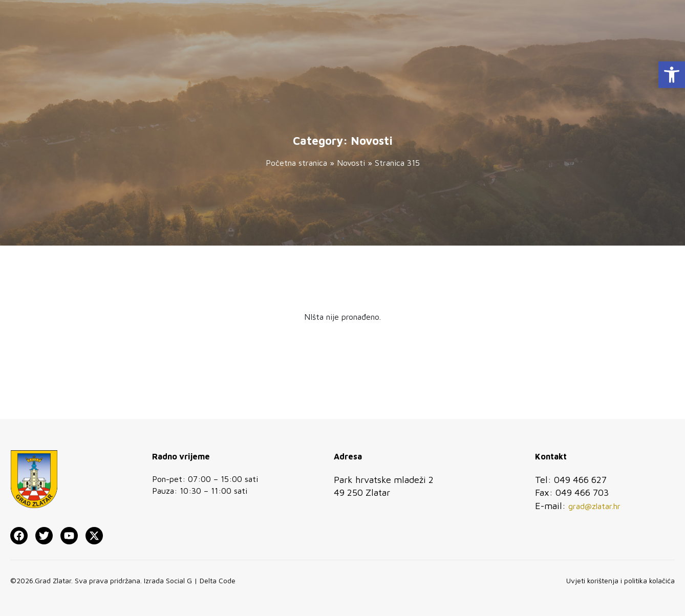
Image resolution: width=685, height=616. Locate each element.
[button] (672, 75)
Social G (179, 580)
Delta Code (218, 580)
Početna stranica (296, 163)
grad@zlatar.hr (594, 506)
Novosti (351, 163)
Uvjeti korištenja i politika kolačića (620, 580)
